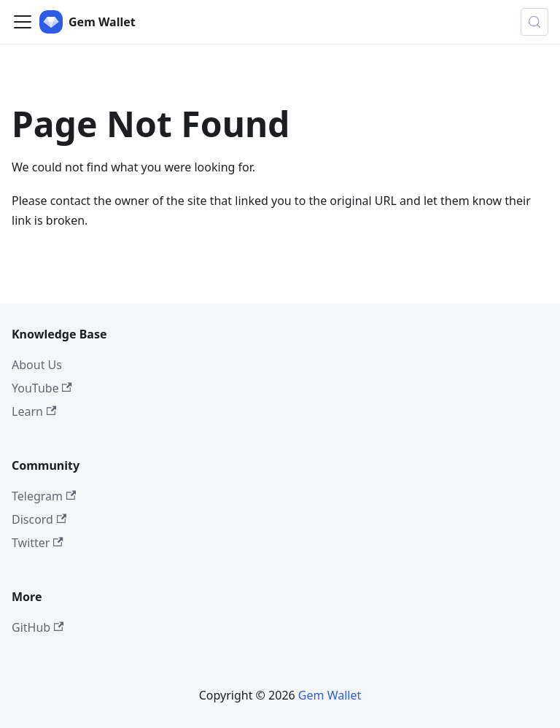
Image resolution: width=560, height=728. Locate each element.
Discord (39, 519)
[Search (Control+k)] (534, 22)
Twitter (38, 543)
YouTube (42, 388)
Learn (34, 411)
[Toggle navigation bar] (23, 22)
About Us (37, 365)
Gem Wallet (330, 695)
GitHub (38, 627)
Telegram (44, 496)
